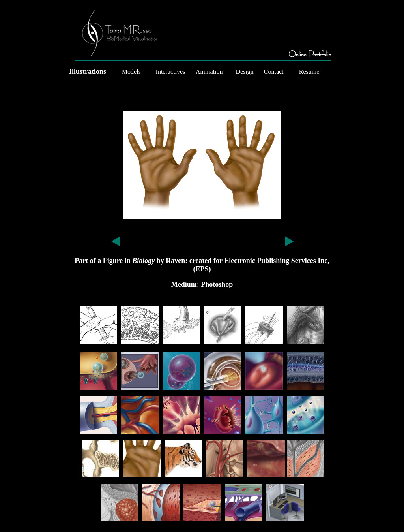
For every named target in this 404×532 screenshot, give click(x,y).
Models (131, 72)
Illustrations (88, 71)
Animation (209, 72)
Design (245, 72)
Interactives (171, 72)
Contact (274, 72)
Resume (309, 72)
